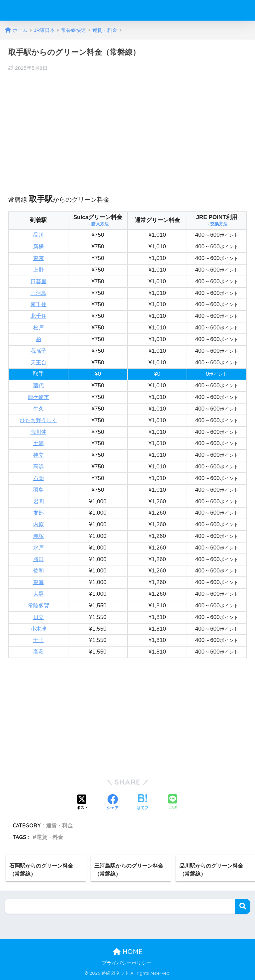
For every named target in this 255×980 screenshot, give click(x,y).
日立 (39, 617)
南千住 (38, 304)
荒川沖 (38, 432)
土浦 (39, 443)
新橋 (39, 246)
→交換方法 (217, 224)
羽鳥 (39, 490)
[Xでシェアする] (82, 803)
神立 (39, 455)
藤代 (39, 385)
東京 (39, 258)
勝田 (39, 559)
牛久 (39, 409)
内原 (39, 524)
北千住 (38, 316)
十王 (39, 640)
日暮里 (38, 281)
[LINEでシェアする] (173, 803)
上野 (39, 270)
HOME (128, 952)
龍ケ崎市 (39, 397)
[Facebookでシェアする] (113, 803)
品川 (39, 235)
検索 (243, 906)
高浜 (39, 467)
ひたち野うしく (38, 420)
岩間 (39, 501)
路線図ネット (128, 10)
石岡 (39, 478)
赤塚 (39, 536)
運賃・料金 (59, 825)
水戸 (39, 548)
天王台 (38, 363)
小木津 (38, 629)
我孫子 (38, 351)
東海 (39, 582)
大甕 (39, 594)
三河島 (38, 293)
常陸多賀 (39, 606)
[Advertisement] (127, 126)
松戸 (39, 328)
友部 (39, 513)
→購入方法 (98, 224)
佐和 (39, 571)
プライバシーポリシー (127, 963)
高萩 (39, 652)
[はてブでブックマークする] (142, 803)
